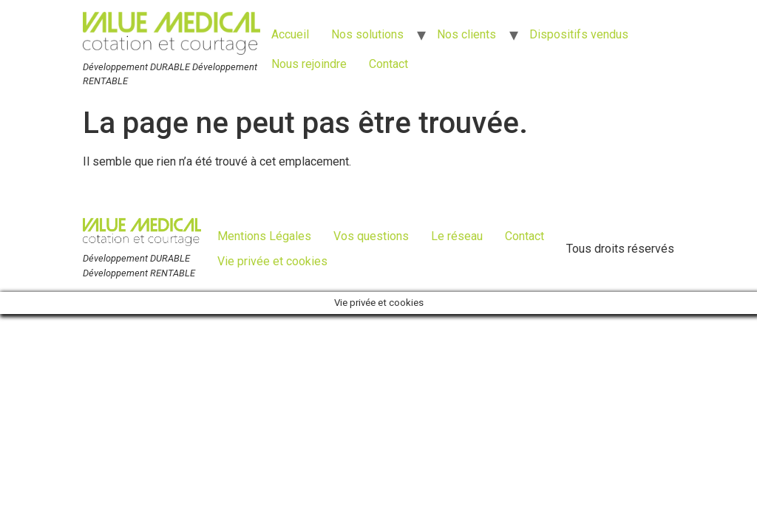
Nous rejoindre (309, 64)
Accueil (290, 34)
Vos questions (371, 236)
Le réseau (457, 236)
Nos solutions (367, 34)
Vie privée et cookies (272, 261)
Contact (388, 64)
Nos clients (466, 34)
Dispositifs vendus (579, 34)
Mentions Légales (264, 236)
